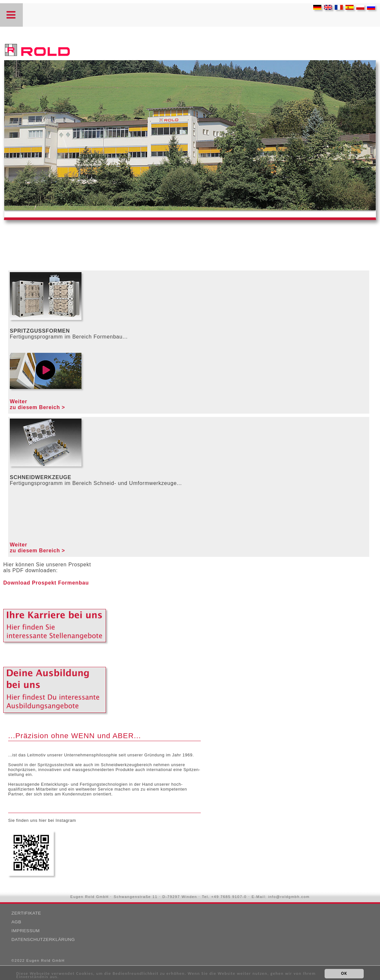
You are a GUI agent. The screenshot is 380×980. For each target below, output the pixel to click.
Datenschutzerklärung (43, 939)
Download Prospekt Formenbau (46, 583)
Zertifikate (26, 913)
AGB (16, 922)
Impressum (26, 931)
